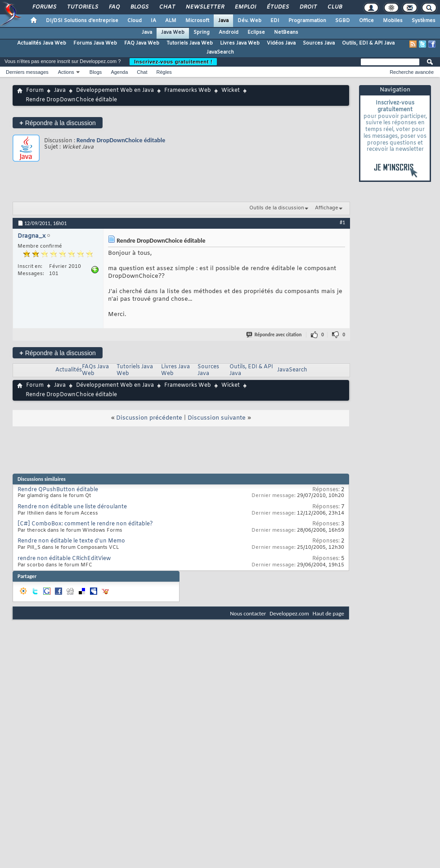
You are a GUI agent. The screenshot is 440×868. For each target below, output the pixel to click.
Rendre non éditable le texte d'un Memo (71, 541)
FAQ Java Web (142, 43)
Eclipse (256, 32)
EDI (275, 21)
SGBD (343, 21)
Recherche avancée (412, 72)
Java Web (173, 32)
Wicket (231, 90)
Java (223, 21)
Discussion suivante (217, 418)
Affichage (327, 208)
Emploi (245, 7)
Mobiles (393, 21)
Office (366, 21)
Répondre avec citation (274, 335)
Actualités (69, 370)
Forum (35, 90)
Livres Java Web (240, 43)
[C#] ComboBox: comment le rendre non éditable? (85, 524)
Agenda (119, 72)
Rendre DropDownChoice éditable (121, 140)
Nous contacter (248, 613)
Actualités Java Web (42, 43)
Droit (308, 7)
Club (334, 7)
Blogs (139, 7)
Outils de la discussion (277, 208)
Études (277, 7)
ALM (171, 21)
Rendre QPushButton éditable (58, 490)
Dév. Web (249, 21)
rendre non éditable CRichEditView (64, 559)
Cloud (135, 21)
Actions (66, 72)
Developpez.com (289, 613)
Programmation (307, 21)
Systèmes (424, 21)
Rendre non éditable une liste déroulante (72, 507)
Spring (202, 32)
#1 (342, 222)
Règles (164, 72)
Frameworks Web (188, 90)
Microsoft (197, 21)
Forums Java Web (95, 43)
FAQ (114, 7)
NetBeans (286, 32)
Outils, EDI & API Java (368, 43)
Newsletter (204, 7)
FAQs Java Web (95, 370)
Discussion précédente (149, 418)
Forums (44, 7)
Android (229, 32)
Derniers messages (27, 72)
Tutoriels (82, 7)
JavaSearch (220, 52)
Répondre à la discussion (58, 123)
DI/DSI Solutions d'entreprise (82, 21)
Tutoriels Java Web (190, 43)
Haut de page (328, 613)
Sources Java (319, 43)
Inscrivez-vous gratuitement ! (173, 62)
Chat (167, 7)
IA (153, 21)
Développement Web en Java (115, 90)
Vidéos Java (281, 43)
